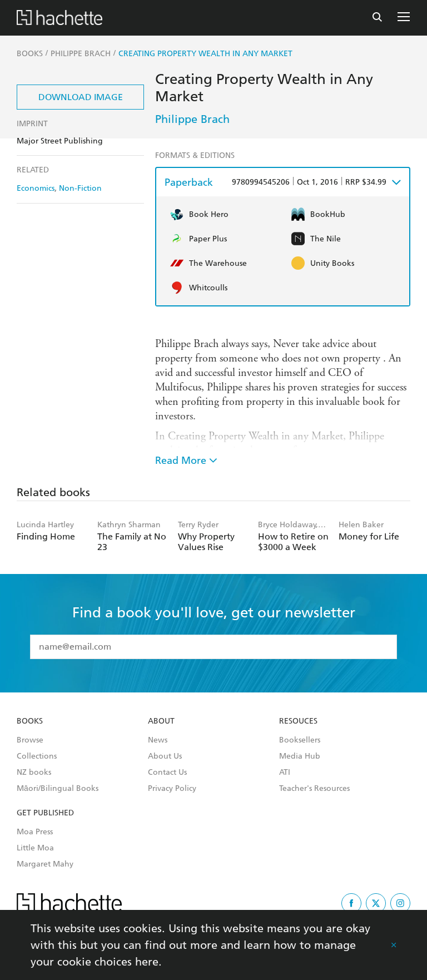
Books (30, 721)
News (158, 740)
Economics (36, 188)
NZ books (34, 773)
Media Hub (300, 756)
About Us (165, 756)
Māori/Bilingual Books (58, 789)
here (147, 962)
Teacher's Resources (314, 789)
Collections (37, 756)
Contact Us (167, 773)
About (161, 721)
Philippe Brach (192, 119)
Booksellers (300, 740)
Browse (30, 740)
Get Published (45, 813)
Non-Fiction (80, 188)
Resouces (298, 721)
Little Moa (35, 848)
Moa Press (35, 832)
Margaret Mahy (45, 864)
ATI (285, 773)
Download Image (81, 97)
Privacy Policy (172, 789)
